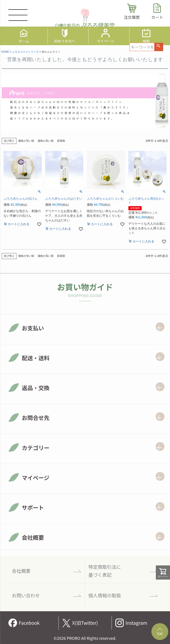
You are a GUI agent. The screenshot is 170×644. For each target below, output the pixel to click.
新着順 (61, 141)
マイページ (106, 41)
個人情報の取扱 (105, 595)
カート (157, 17)
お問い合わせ (26, 595)
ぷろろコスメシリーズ (25, 52)
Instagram (136, 623)
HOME (5, 52)
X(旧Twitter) (85, 623)
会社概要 (21, 571)
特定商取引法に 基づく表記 (105, 571)
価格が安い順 (26, 141)
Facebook (29, 623)
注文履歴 (132, 17)
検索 (146, 41)
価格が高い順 (46, 141)
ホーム (24, 41)
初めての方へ (65, 41)
